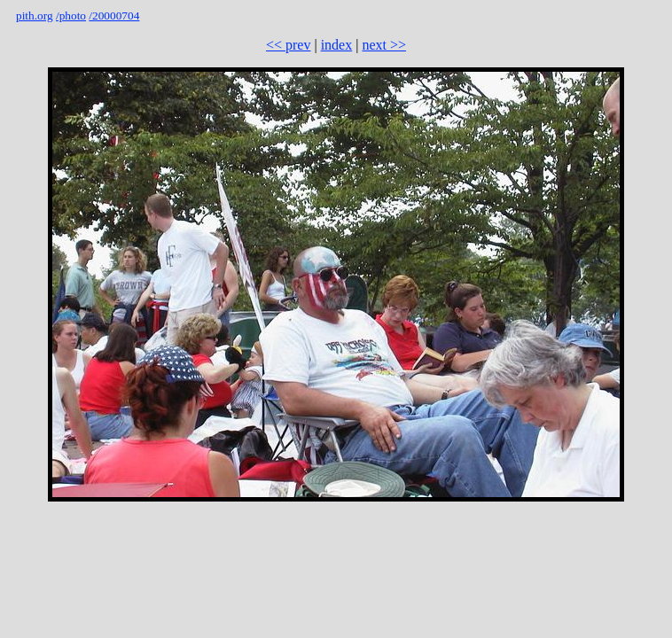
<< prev (288, 45)
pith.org (35, 16)
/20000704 (114, 16)
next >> (384, 45)
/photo (71, 16)
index (337, 45)
